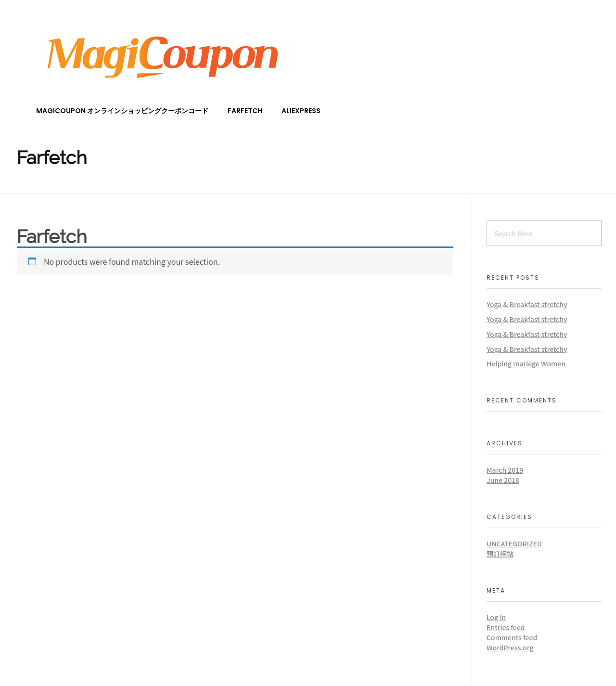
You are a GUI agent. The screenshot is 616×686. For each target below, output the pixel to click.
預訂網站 (500, 554)
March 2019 (505, 470)
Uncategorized (514, 544)
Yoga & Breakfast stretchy (527, 304)
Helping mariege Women (526, 363)
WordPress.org (510, 647)
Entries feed (506, 627)
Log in (496, 617)
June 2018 (503, 480)
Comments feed (512, 637)
